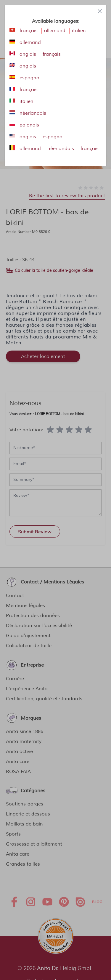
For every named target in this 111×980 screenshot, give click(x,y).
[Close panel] (100, 11)
